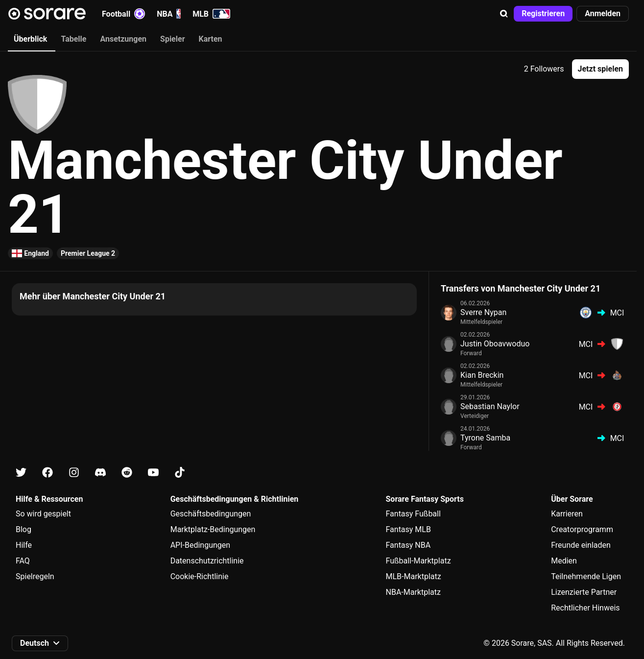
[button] (504, 14)
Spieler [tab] (172, 39)
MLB (211, 14)
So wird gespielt (43, 514)
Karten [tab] (211, 39)
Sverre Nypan (483, 312)
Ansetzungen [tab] (123, 39)
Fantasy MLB (408, 529)
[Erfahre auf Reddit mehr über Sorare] (127, 473)
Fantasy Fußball (413, 514)
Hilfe (24, 545)
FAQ (23, 561)
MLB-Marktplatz (414, 576)
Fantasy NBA (408, 545)
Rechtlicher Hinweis (585, 608)
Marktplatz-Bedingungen (213, 529)
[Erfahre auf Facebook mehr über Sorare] (48, 473)
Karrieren (567, 514)
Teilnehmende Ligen (586, 576)
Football (123, 14)
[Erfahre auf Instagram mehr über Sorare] (74, 473)
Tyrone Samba (485, 438)
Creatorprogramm (582, 529)
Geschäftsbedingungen (211, 514)
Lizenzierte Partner (584, 592)
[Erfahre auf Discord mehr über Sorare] (100, 473)
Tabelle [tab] (73, 39)
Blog (24, 529)
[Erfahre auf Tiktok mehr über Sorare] (180, 473)
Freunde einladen (581, 545)
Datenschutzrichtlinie (207, 561)
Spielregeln (35, 576)
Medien (564, 561)
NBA (169, 14)
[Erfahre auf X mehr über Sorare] (21, 473)
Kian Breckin (482, 375)
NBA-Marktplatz (413, 592)
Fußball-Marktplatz (418, 561)
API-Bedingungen (200, 545)
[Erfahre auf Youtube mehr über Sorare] (153, 473)
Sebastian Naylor (490, 406)
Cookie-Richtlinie (200, 576)
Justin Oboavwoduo (495, 344)
